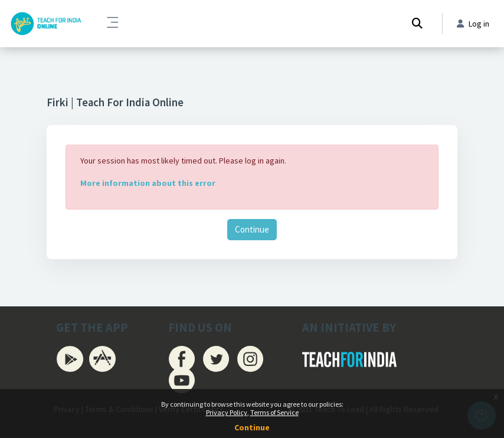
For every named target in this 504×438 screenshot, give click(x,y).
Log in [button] (473, 24)
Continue (252, 229)
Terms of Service (274, 412)
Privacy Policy (227, 412)
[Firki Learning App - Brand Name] (46, 24)
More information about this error (148, 183)
